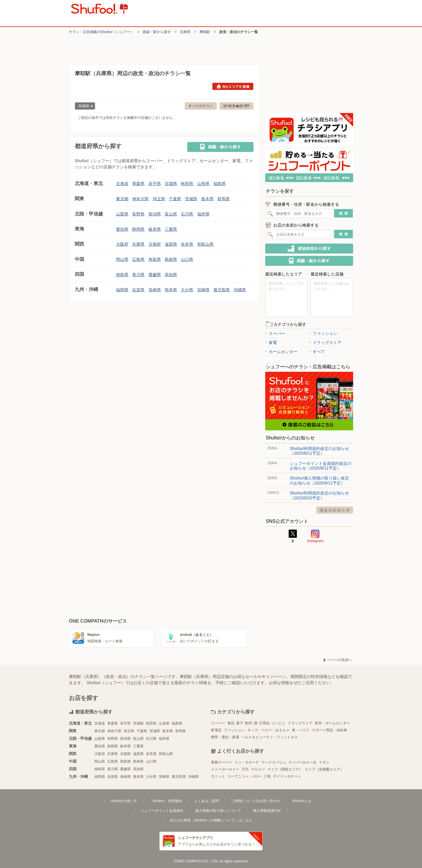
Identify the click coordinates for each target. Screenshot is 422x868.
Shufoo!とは (302, 801)
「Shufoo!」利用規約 (165, 801)
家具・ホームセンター (332, 723)
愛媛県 (155, 275)
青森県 (138, 184)
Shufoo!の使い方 (124, 801)
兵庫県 (185, 32)
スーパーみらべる (302, 762)
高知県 (171, 275)
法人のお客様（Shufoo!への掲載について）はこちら (211, 820)
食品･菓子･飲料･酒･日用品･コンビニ (256, 723)
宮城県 (171, 184)
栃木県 (207, 199)
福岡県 (122, 290)
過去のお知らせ (335, 510)
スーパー (275, 333)
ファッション (323, 333)
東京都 (122, 199)
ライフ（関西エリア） (285, 769)
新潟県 (155, 214)
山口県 (187, 259)
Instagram (315, 536)
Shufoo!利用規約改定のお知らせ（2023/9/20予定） (319, 495)
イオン (324, 762)
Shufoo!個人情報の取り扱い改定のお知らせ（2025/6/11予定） (319, 480)
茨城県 (191, 199)
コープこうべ (238, 776)
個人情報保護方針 (267, 811)
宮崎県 (203, 290)
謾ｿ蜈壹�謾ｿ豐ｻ (236, 106)
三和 (267, 776)
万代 (245, 769)
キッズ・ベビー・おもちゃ (268, 730)
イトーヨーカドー (225, 769)
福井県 (203, 214)
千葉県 (175, 199)
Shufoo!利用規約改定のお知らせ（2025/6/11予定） (319, 451)
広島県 (138, 259)
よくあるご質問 (207, 801)
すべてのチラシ (201, 106)
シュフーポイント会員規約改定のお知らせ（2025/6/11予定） (321, 466)
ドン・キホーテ (247, 762)
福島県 (219, 184)
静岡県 (138, 229)
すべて (317, 352)
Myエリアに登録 (233, 86)
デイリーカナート (287, 776)
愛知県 (122, 229)
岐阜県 (155, 229)
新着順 (84, 107)
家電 (271, 343)
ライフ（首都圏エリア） (324, 769)
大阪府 (122, 244)
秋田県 (187, 184)
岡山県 (122, 259)
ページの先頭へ (338, 660)
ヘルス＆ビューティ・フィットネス (270, 737)
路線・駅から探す (157, 32)
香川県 (138, 275)
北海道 (122, 184)
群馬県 (224, 199)
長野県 (138, 214)
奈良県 (187, 244)
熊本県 (171, 290)
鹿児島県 (222, 290)
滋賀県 (171, 244)
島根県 (171, 259)
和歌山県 (205, 244)
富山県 (171, 214)
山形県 (203, 184)
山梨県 (122, 214)
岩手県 (155, 184)
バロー (256, 776)
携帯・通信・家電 (225, 737)
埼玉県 (159, 199)
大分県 (187, 290)
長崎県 (155, 290)
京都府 (155, 244)
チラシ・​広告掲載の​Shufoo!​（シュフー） (101, 32)
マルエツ (258, 769)
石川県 (187, 214)
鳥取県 (155, 259)
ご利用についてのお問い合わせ (256, 801)
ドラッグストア (325, 343)
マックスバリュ (274, 762)
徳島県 (122, 275)
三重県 (171, 229)
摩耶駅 (205, 32)
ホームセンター (281, 352)
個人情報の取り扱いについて (218, 811)
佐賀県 (138, 290)
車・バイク (301, 730)
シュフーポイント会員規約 (162, 811)
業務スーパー (222, 762)
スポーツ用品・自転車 (329, 730)
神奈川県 (140, 199)
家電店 (216, 730)
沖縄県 (240, 290)
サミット (218, 776)
